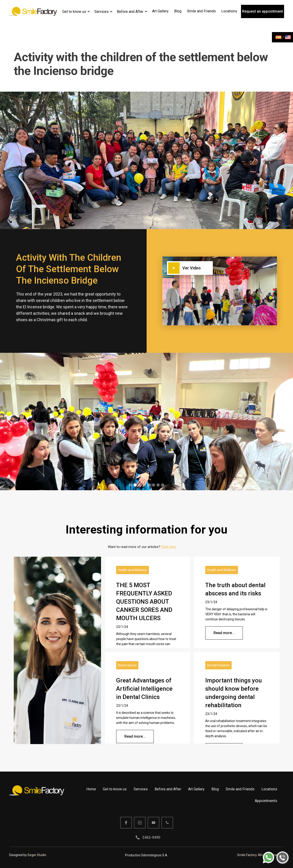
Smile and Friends (240, 789)
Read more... (224, 633)
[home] (33, 11)
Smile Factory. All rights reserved (261, 855)
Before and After (130, 12)
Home (91, 789)
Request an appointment (263, 11)
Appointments (266, 801)
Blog (215, 789)
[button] (76, 12)
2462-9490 (151, 837)
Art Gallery (196, 789)
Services (101, 12)
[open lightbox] (205, 268)
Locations (269, 789)
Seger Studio (37, 855)
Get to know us (74, 12)
